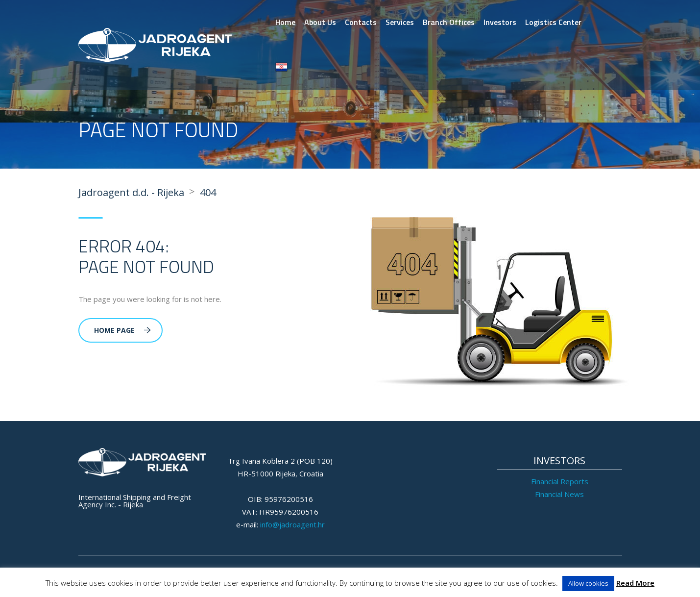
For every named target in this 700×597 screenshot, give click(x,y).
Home (285, 22)
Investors (500, 22)
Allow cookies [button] (588, 583)
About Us (320, 22)
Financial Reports (560, 481)
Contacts (361, 22)
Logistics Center (553, 22)
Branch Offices (449, 22)
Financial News (559, 494)
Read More (635, 583)
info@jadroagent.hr (292, 524)
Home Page (122, 330)
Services (400, 22)
